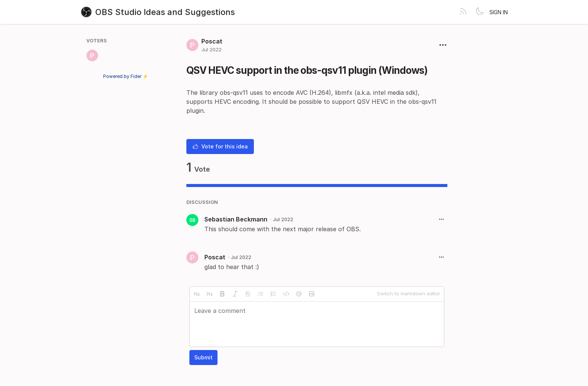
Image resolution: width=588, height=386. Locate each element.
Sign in (499, 12)
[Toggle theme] (480, 12)
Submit (203, 357)
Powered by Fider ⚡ (126, 76)
